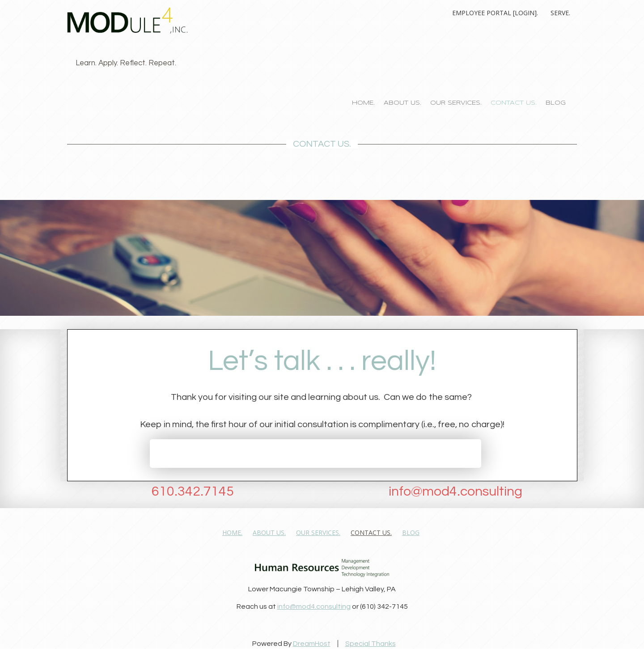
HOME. (363, 103)
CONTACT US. (514, 103)
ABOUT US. (402, 103)
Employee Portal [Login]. (495, 13)
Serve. (560, 13)
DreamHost (312, 644)
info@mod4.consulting (314, 607)
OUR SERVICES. (456, 103)
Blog (556, 103)
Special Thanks (371, 644)
